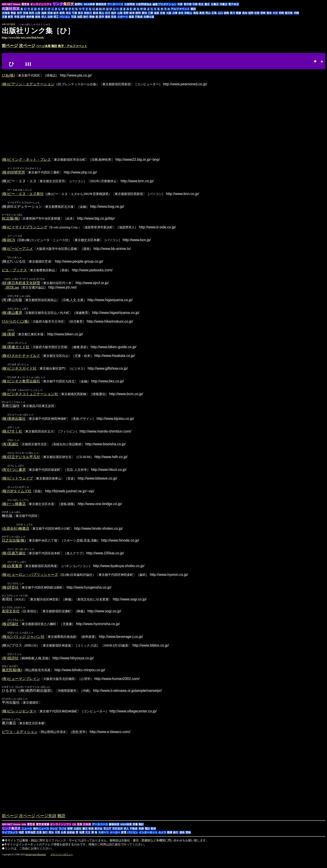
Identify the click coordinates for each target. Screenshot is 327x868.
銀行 (176, 838)
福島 (44, 13)
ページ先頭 (46, 822)
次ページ (27, 46)
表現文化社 (11, 616)
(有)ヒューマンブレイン (21, 685)
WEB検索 (89, 4)
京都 (162, 13)
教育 (11, 17)
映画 (91, 835)
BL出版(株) (11, 219)
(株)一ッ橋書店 (14, 508)
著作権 (188, 4)
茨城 (50, 13)
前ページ (10, 46)
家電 (124, 838)
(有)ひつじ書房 (14, 474)
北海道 (6, 13)
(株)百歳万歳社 (14, 558)
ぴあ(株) (8, 75)
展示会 (98, 835)
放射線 (71, 838)
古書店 (215, 4)
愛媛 (238, 13)
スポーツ (123, 17)
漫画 (108, 17)
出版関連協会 (144, 4)
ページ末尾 (43, 46)
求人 (44, 17)
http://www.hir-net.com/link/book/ (23, 38)
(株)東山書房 (12, 314)
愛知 (144, 13)
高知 (245, 13)
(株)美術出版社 (14, 422)
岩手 (19, 13)
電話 (147, 835)
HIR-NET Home (11, 4)
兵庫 (175, 13)
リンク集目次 (11, 834)
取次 (201, 4)
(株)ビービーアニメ (17, 250)
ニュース (27, 835)
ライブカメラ (10, 838)
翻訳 (141, 830)
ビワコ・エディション (20, 738)
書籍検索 (101, 4)
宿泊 (51, 838)
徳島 (226, 13)
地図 (80, 17)
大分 (275, 13)
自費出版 (149, 17)
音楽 (114, 17)
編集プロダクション (165, 4)
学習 (17, 17)
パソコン (65, 17)
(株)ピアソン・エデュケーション (28, 84)
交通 (39, 838)
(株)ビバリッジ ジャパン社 (23, 642)
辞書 (135, 830)
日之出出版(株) (14, 545)
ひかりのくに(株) (16, 323)
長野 (126, 13)
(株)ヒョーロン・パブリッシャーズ (30, 580)
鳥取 (196, 13)
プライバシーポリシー (62, 860)
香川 (232, 13)
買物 (188, 838)
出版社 (78, 835)
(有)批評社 (10, 664)
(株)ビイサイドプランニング (25, 228)
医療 (141, 835)
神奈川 (88, 13)
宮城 (26, 13)
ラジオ (63, 835)
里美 (80, 830)
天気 (57, 838)
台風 (63, 838)
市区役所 (117, 835)
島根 (202, 13)
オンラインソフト (41, 4)
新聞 (70, 835)
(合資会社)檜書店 (16, 533)
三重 (150, 13)
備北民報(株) (12, 676)
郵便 (153, 835)
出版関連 (130, 4)
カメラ (162, 838)
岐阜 (132, 13)
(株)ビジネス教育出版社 (21, 384)
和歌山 (188, 13)
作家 (180, 4)
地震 (82, 838)
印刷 (195, 4)
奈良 (181, 13)
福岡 (251, 13)
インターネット (148, 838)
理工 (56, 17)
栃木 (56, 13)
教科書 (30, 17)
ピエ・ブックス (14, 271)
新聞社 (79, 4)
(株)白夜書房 (12, 571)
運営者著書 (43, 830)
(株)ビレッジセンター (19, 717)
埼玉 (68, 13)
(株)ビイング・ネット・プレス (26, 160)
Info (24, 830)
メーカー (115, 838)
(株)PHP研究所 (13, 173)
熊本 (269, 13)
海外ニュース (41, 835)
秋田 (32, 13)
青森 (13, 13)
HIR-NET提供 (9, 24)
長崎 (263, 13)
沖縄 (296, 13)
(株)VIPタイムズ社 (17, 495)
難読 (193, 9)
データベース (115, 4)
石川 (108, 13)
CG (74, 830)
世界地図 (30, 838)
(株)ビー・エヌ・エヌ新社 (23, 194)
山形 (38, 13)
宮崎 (281, 13)
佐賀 (257, 13)
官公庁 (107, 835)
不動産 (139, 17)
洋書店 (223, 4)
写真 (74, 17)
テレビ (54, 835)
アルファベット (180, 9)
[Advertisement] (288, 33)
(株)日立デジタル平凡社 (21, 461)
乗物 (92, 17)
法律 (50, 17)
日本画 (87, 830)
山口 (220, 13)
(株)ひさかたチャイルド (21, 358)
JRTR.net (12, 289)
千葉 (74, 13)
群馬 (62, 13)
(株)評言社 (10, 593)
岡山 (208, 13)
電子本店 (234, 4)
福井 (114, 13)
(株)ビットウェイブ (17, 482)
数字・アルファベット (73, 46)
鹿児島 (289, 13)
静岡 (138, 13)
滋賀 (156, 13)
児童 (4, 17)
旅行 (86, 17)
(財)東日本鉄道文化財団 (21, 284)
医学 (102, 17)
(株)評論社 (10, 629)
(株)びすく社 (12, 435)
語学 (23, 17)
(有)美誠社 (10, 448)
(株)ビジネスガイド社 (19, 371)
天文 (88, 838)
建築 (131, 17)
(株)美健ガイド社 (16, 349)
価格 (182, 838)
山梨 (120, 13)
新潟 (95, 13)
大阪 (169, 13)
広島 (214, 13)
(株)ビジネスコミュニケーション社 (30, 397)
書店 (207, 4)
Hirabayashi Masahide (36, 860)
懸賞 (170, 838)
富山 (102, 13)
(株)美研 (8, 336)
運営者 (25, 4)
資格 (38, 17)
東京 (80, 13)
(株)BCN (9, 241)
